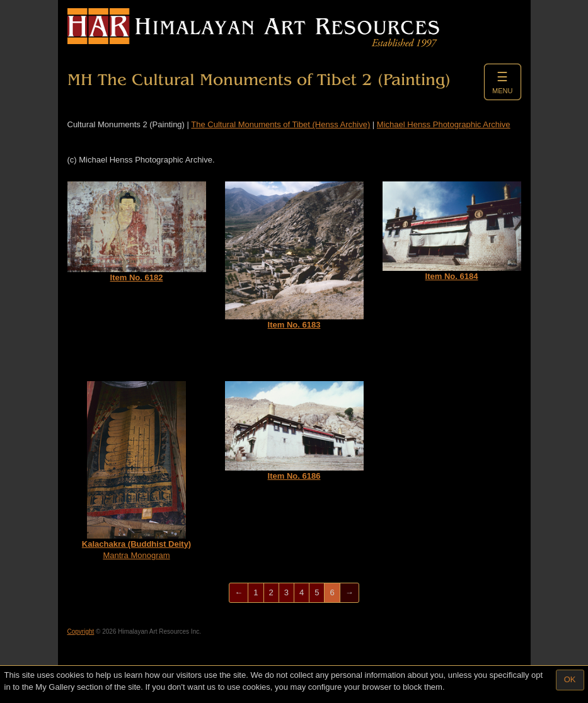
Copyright (81, 632)
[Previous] (239, 593)
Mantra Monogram (136, 471)
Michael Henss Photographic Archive (444, 124)
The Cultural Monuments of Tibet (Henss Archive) (280, 124)
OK (570, 679)
